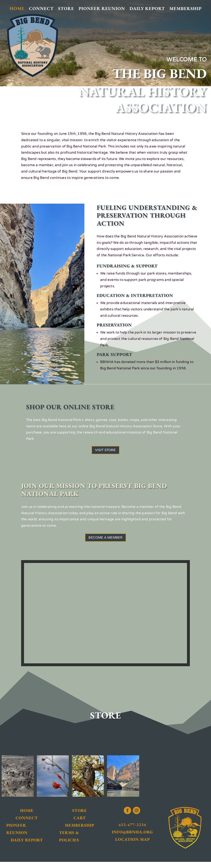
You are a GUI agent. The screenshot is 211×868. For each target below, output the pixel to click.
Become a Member (105, 542)
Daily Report (147, 9)
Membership (185, 9)
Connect (41, 9)
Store (66, 9)
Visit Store (105, 452)
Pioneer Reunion (102, 9)
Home (17, 9)
